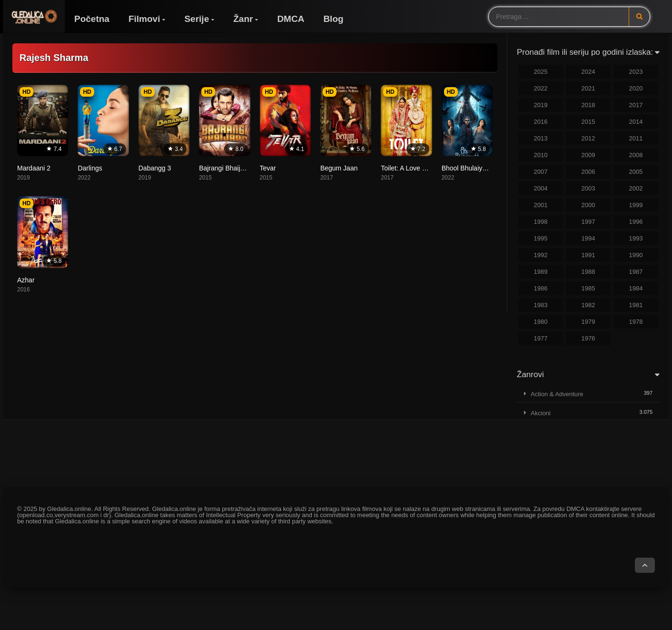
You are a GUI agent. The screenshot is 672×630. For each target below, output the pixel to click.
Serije (197, 19)
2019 (541, 105)
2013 (541, 138)
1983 (541, 305)
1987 (636, 272)
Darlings (90, 168)
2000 (588, 205)
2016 (541, 122)
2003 (588, 188)
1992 (541, 255)
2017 (636, 105)
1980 (541, 322)
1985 (588, 288)
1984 (636, 288)
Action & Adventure (557, 394)
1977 (541, 338)
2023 (636, 72)
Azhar (26, 280)
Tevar (268, 168)
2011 (636, 138)
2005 (636, 172)
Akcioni (541, 413)
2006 (588, 172)
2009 (588, 155)
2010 (541, 155)
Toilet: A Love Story (409, 168)
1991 (588, 255)
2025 (541, 72)
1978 (636, 322)
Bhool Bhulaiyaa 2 (469, 168)
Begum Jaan (339, 168)
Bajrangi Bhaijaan (225, 168)
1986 (541, 288)
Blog (333, 19)
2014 (636, 122)
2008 (636, 155)
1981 (636, 305)
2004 (541, 188)
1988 (588, 272)
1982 (588, 305)
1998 (541, 222)
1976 (588, 338)
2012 (588, 138)
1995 (541, 238)
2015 (588, 122)
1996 (636, 222)
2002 (636, 188)
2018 (588, 105)
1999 (636, 205)
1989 (541, 272)
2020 (636, 88)
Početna (92, 19)
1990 (636, 255)
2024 (588, 72)
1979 (588, 322)
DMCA (291, 19)
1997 (588, 222)
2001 (541, 205)
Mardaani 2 (34, 168)
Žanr (243, 19)
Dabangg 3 (155, 168)
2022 (541, 88)
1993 (636, 238)
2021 (588, 88)
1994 (588, 238)
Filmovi (144, 19)
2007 (541, 172)
